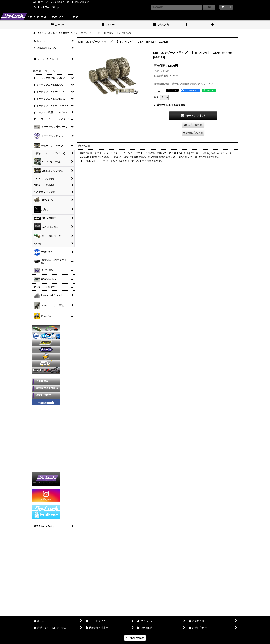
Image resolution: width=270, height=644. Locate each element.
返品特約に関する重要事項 (170, 105)
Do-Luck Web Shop (46, 7)
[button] (212, 25)
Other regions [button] (135, 638)
